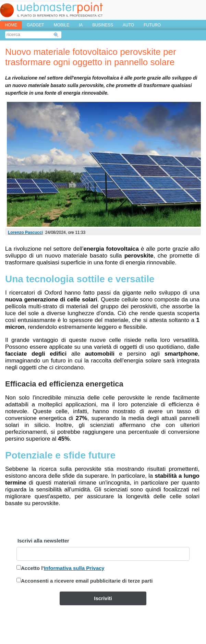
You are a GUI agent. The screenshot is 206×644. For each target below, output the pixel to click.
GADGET (35, 25)
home (11, 25)
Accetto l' (63, 568)
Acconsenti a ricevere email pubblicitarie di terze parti (87, 581)
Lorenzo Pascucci (25, 232)
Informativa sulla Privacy (74, 568)
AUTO (128, 25)
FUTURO (152, 25)
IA (81, 25)
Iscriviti (103, 598)
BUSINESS (103, 25)
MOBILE (62, 25)
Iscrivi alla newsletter (43, 541)
